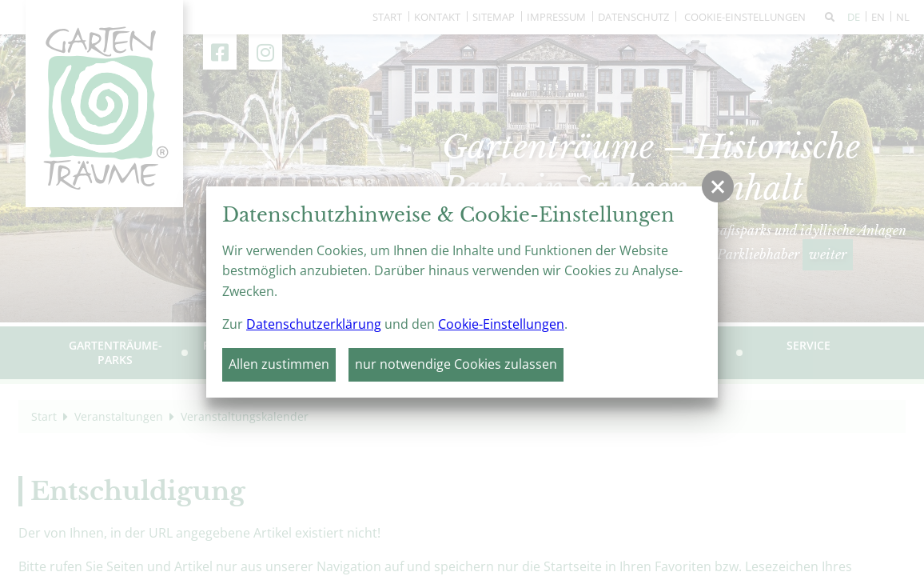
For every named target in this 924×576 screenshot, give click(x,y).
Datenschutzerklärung (314, 324)
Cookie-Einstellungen (501, 324)
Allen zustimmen (279, 364)
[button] (718, 186)
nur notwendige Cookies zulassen (456, 364)
